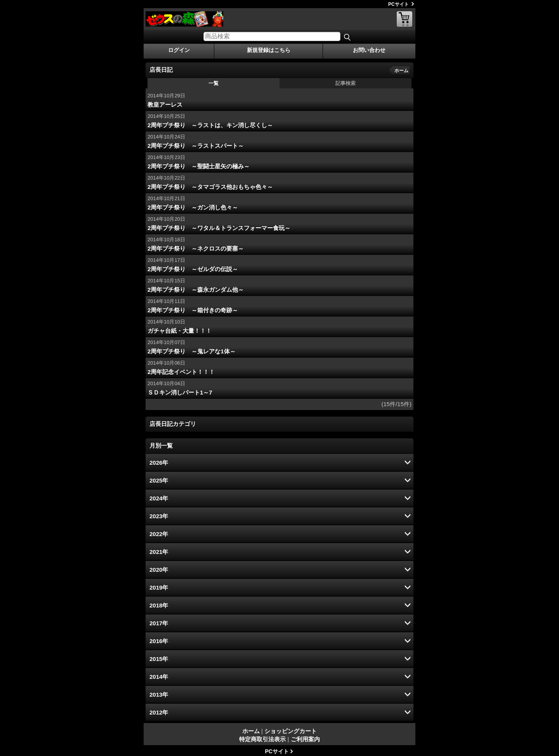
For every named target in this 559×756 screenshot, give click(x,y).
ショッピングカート (404, 19)
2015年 (159, 659)
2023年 (159, 516)
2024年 (159, 498)
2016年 (159, 641)
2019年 (159, 587)
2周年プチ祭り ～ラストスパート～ (196, 146)
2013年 (159, 695)
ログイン (179, 50)
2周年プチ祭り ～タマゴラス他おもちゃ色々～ (210, 187)
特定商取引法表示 (262, 739)
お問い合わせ (369, 50)
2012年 (159, 712)
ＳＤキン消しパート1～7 (180, 392)
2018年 (159, 605)
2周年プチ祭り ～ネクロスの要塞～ (196, 248)
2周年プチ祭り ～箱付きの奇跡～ (193, 310)
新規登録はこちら (269, 50)
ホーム (401, 71)
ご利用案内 (305, 739)
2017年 (159, 623)
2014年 (159, 677)
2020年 (159, 570)
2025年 (159, 480)
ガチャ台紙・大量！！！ (180, 331)
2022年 (159, 534)
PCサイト (398, 4)
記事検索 (345, 83)
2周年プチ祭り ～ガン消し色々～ (193, 207)
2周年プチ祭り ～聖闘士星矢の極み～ (199, 166)
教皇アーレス (165, 105)
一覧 (214, 83)
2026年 (159, 463)
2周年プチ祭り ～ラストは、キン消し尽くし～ (210, 125)
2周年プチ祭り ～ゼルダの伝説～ (193, 269)
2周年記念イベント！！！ (181, 372)
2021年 (159, 552)
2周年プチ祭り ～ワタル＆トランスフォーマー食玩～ (219, 228)
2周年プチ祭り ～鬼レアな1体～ (192, 351)
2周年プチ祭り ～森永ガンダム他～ (196, 290)
